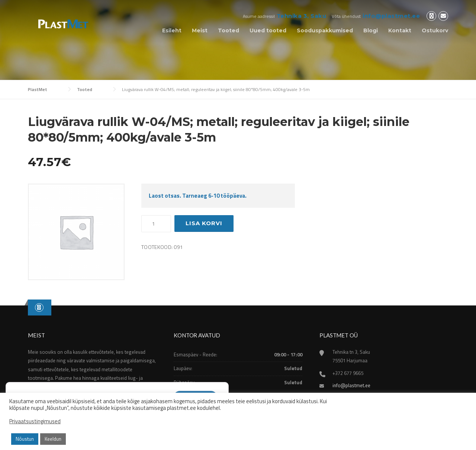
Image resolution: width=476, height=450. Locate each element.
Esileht (172, 30)
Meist (200, 30)
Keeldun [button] (53, 439)
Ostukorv (435, 30)
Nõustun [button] (25, 439)
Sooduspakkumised (325, 30)
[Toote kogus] (156, 224)
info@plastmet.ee (391, 16)
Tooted (229, 30)
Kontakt (400, 30)
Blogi (371, 30)
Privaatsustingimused (35, 421)
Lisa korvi (204, 223)
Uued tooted (268, 30)
